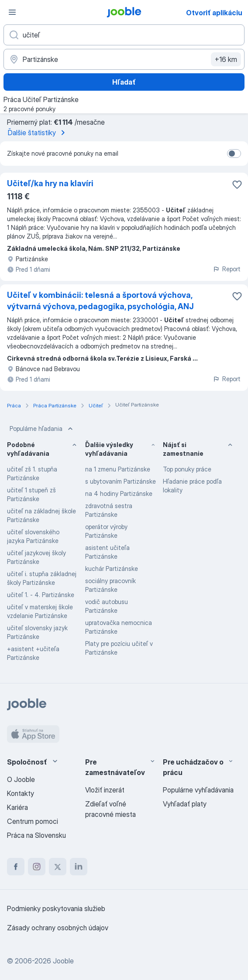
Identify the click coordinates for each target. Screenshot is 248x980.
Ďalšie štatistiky (38, 133)
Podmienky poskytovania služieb (56, 908)
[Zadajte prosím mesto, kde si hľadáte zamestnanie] (124, 59)
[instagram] (37, 867)
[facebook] (16, 867)
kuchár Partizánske (112, 569)
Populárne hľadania (42, 429)
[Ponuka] (12, 12)
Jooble (63, 961)
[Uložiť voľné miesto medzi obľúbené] (237, 184)
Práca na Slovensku (36, 835)
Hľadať (124, 82)
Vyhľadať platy (185, 804)
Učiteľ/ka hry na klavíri (50, 183)
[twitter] (58, 867)
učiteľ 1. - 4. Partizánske (41, 595)
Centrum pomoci (33, 821)
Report (227, 269)
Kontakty (21, 793)
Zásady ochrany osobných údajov (58, 928)
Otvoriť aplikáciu (214, 13)
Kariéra (17, 807)
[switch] (234, 154)
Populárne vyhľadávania (198, 790)
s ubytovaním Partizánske (121, 481)
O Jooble (21, 779)
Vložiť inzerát (105, 790)
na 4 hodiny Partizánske (119, 493)
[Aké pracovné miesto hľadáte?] (124, 35)
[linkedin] (79, 867)
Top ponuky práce (187, 469)
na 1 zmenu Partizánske (118, 469)
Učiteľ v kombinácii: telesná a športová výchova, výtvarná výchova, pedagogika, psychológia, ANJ (100, 301)
